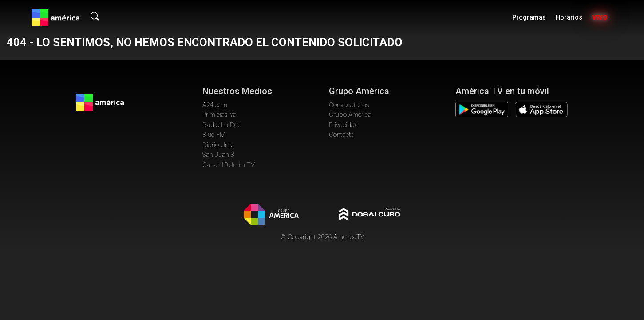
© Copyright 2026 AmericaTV (322, 237)
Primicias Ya (219, 115)
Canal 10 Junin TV (229, 165)
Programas (529, 18)
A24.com (215, 105)
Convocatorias (349, 105)
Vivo (600, 18)
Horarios (569, 18)
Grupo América (350, 115)
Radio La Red (222, 125)
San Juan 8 (218, 155)
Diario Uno (217, 145)
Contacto (342, 135)
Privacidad (344, 125)
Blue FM (214, 135)
